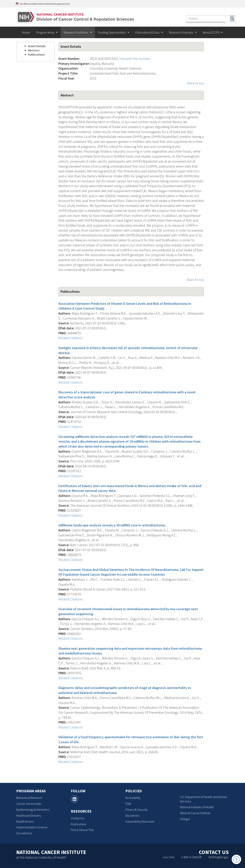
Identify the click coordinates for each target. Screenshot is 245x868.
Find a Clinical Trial (82, 830)
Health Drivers (25, 821)
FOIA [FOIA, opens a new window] (128, 804)
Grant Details (37, 46)
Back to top (196, 83)
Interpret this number (135, 59)
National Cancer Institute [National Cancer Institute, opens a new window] (195, 813)
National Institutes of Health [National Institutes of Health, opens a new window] (197, 807)
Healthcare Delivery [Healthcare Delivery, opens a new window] (29, 815)
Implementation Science (32, 827)
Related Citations (71, 338)
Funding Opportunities (112, 32)
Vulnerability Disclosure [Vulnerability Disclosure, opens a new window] (140, 821)
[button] (221, 19)
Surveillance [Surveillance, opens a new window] (24, 833)
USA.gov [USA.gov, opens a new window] (185, 819)
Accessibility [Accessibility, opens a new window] (133, 798)
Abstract (34, 50)
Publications (36, 55)
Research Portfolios (76, 32)
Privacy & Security (136, 810)
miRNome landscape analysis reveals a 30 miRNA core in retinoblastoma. (112, 525)
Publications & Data (148, 32)
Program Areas (45, 32)
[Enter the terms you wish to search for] (200, 19)
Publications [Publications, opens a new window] (78, 824)
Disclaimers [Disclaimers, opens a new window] (132, 815)
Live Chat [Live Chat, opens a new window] (169, 857)
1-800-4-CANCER (191, 857)
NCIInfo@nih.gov (219, 857)
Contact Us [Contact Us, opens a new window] (78, 818)
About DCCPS (211, 32)
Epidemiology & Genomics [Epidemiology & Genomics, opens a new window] (33, 810)
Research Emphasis (181, 32)
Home (26, 32)
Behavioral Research (29, 798)
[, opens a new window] (74, 799)
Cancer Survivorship (29, 804)
